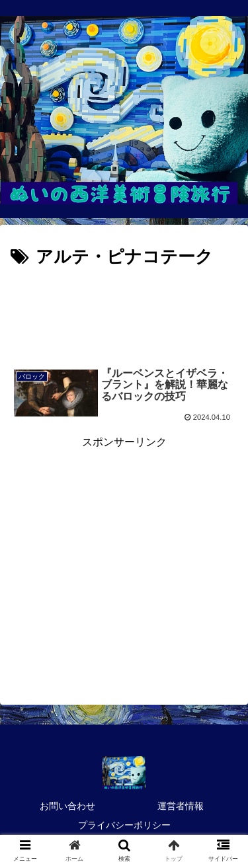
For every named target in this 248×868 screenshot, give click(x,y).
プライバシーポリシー (124, 825)
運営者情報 (181, 806)
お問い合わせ (67, 806)
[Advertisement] (124, 312)
